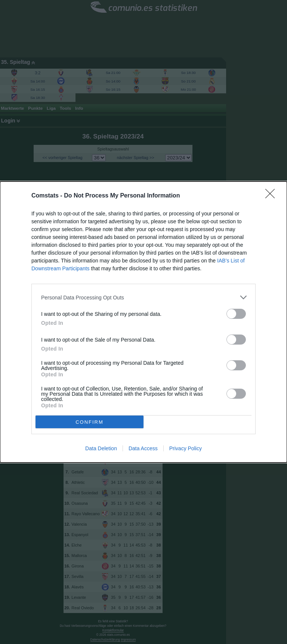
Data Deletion (101, 448)
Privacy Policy (186, 448)
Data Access (143, 448)
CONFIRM (90, 422)
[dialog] (143, 322)
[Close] (272, 196)
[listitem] (143, 297)
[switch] (236, 314)
